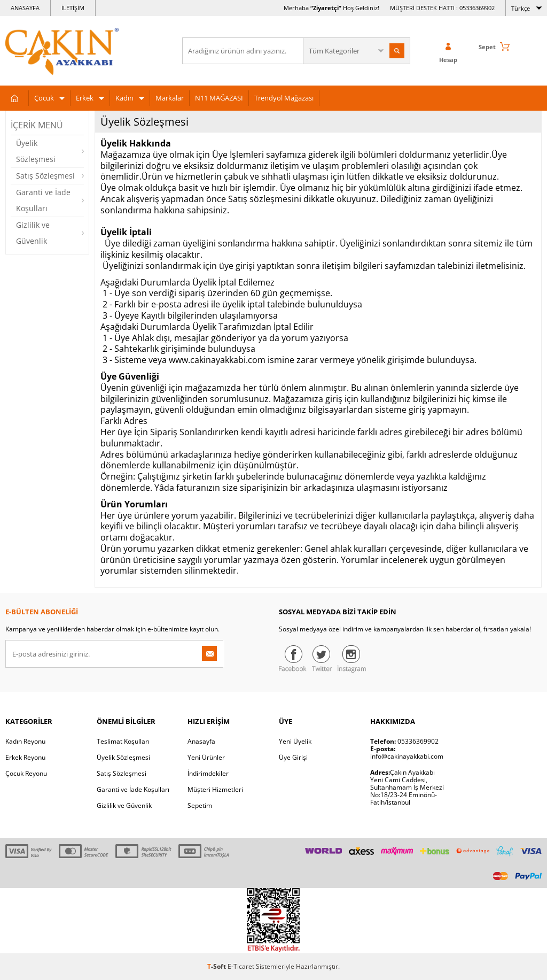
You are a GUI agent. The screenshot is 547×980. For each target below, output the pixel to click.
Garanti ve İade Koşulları (43, 200)
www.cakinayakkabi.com (217, 360)
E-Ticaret (241, 966)
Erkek (85, 98)
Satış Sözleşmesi (45, 176)
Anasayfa (201, 741)
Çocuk (44, 98)
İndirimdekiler (208, 773)
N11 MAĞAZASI (219, 98)
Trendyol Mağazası (284, 98)
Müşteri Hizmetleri (215, 789)
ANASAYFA (25, 8)
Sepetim (200, 805)
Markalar (170, 98)
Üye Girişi (293, 757)
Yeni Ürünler (206, 757)
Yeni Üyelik (295, 741)
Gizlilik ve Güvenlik (33, 233)
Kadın (124, 98)
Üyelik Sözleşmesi (36, 151)
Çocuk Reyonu (26, 773)
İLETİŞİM (73, 8)
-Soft (217, 966)
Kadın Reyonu (25, 741)
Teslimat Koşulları (123, 741)
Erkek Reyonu (25, 757)
